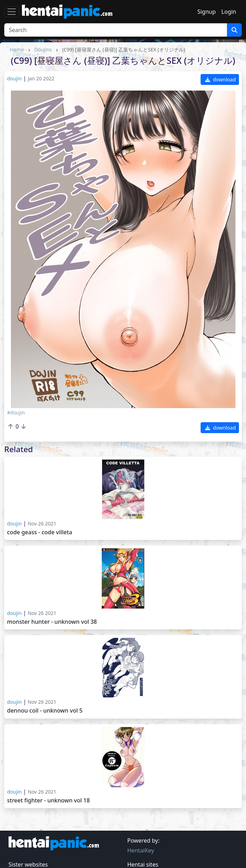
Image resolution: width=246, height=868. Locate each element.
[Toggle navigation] (12, 12)
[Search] (116, 30)
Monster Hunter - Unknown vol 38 (52, 622)
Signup (207, 12)
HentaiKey (141, 850)
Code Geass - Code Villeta (40, 532)
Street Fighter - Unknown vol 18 (48, 801)
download (220, 79)
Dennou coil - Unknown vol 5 (45, 711)
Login (229, 12)
